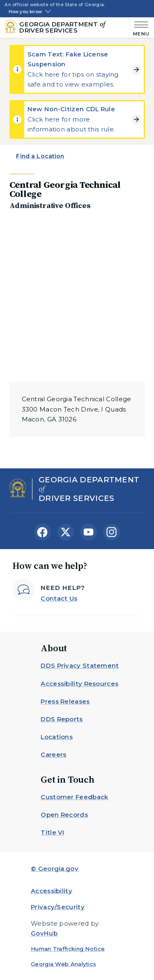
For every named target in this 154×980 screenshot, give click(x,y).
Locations (57, 737)
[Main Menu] (139, 28)
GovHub (44, 933)
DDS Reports (62, 719)
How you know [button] (25, 12)
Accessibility (52, 891)
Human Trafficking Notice (68, 949)
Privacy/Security (58, 907)
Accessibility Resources (79, 684)
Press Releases (65, 701)
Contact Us (59, 598)
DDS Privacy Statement (80, 665)
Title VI (52, 832)
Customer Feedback (74, 797)
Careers (53, 754)
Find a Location (40, 156)
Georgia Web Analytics (63, 964)
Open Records (64, 815)
